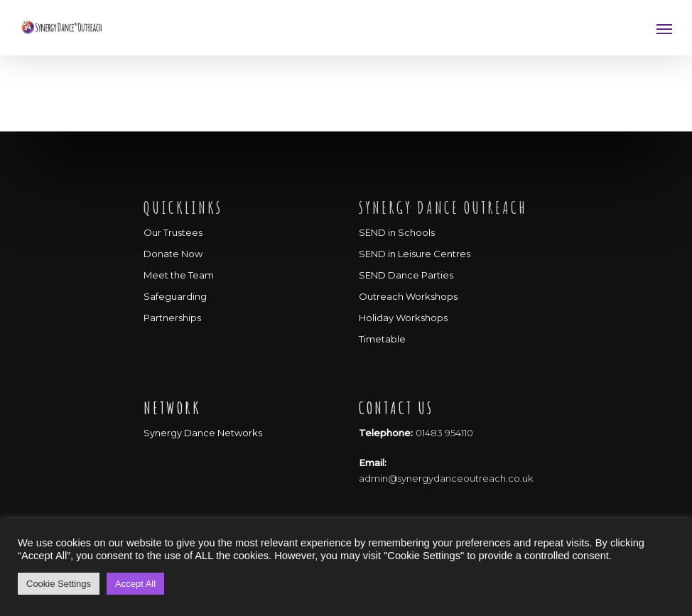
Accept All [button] (135, 584)
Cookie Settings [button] (59, 584)
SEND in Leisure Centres (415, 254)
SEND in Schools (397, 232)
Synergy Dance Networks (203, 433)
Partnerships (172, 318)
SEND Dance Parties (406, 275)
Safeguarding (175, 296)
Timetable (382, 339)
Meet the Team (179, 275)
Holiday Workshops (403, 318)
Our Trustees (173, 232)
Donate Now (173, 254)
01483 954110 (444, 433)
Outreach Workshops (408, 296)
